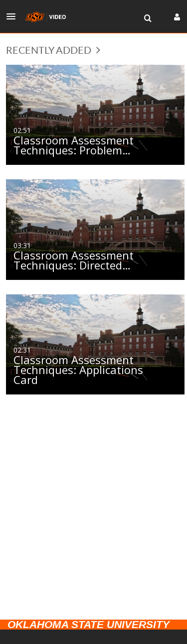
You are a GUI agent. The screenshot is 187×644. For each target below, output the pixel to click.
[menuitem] (148, 18)
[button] (14, 16)
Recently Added (53, 50)
